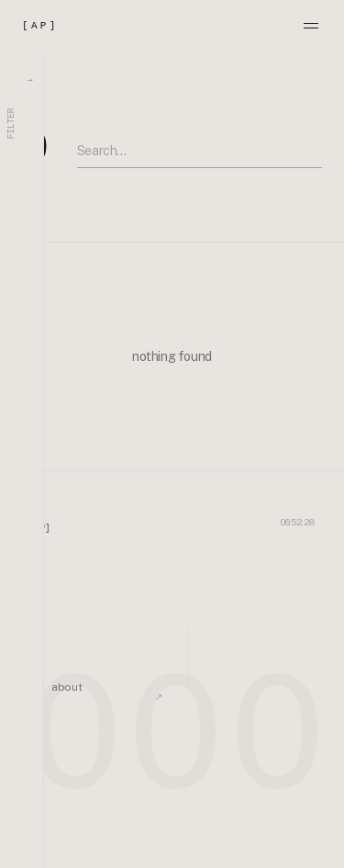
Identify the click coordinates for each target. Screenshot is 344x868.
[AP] (40, 26)
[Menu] (311, 26)
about (67, 687)
